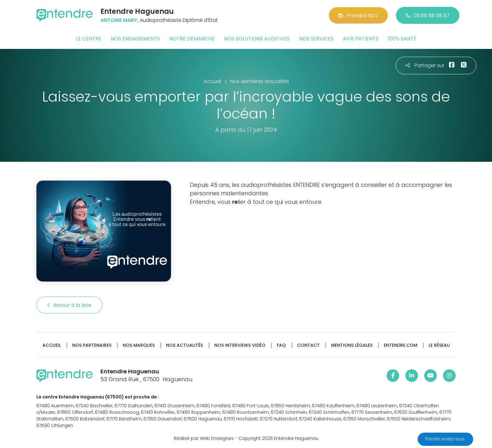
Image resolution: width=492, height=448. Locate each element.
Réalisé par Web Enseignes (204, 438)
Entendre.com (401, 345)
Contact (308, 345)
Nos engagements (135, 39)
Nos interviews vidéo (240, 345)
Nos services (316, 39)
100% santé (402, 39)
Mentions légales (352, 345)
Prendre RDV (358, 16)
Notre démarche (192, 39)
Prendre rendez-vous (445, 439)
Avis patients (361, 39)
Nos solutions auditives (257, 39)
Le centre (89, 39)
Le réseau (439, 345)
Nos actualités (184, 345)
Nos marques (139, 345)
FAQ (281, 345)
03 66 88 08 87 (428, 16)
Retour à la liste (69, 305)
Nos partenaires (92, 345)
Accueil (52, 345)
